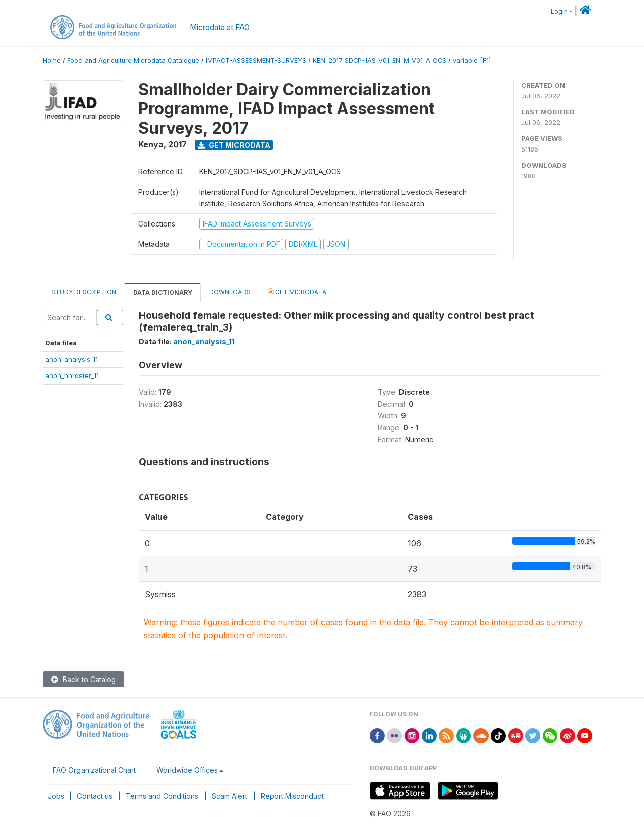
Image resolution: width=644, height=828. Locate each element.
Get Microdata (234, 145)
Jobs (56, 796)
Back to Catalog (84, 679)
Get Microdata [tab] (297, 292)
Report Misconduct (292, 796)
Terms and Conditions (162, 796)
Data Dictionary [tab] (163, 293)
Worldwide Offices (187, 770)
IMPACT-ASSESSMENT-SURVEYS (256, 61)
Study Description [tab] (84, 292)
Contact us (95, 796)
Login (559, 11)
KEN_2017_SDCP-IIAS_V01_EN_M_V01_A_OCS (380, 61)
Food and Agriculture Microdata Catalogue (133, 61)
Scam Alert (229, 796)
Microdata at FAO (220, 27)
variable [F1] (472, 61)
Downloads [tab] (230, 292)
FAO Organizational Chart (94, 770)
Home (52, 61)
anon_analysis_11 (71, 359)
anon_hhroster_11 (72, 375)
